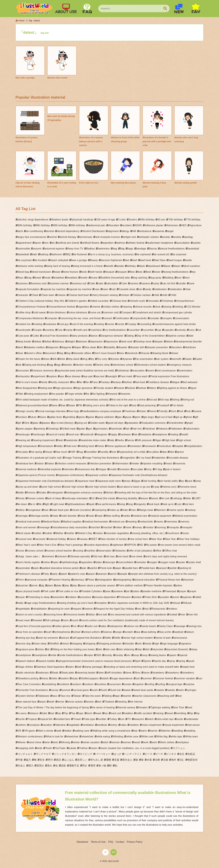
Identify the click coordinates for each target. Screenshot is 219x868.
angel (170, 231)
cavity (148, 289)
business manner (59, 283)
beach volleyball (59, 260)
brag (29, 278)
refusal (176, 603)
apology (189, 237)
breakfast (59, 278)
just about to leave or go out (134, 487)
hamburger (24, 434)
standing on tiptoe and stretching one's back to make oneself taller (142, 667)
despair (159, 342)
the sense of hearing (103, 707)
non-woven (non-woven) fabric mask (180, 545)
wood (137, 742)
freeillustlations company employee (102, 411)
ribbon (91, 615)
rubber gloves (62, 626)
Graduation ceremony (154, 423)
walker (68, 731)
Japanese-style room (109, 481)
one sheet (137, 556)
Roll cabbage (52, 620)
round (75, 620)
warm (144, 731)
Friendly (163, 411)
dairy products (80, 336)
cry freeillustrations (115, 330)
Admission (172, 225)
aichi (20, 231)
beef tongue (175, 260)
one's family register (29, 562)
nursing (79, 551)
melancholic (146, 522)
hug (81, 452)
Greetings (53, 429)
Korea (21, 498)
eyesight (112, 376)
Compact (127, 312)
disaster (123, 347)
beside (120, 266)
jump (198, 481)
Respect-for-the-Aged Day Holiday (115, 609)
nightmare (118, 545)
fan (74, 382)
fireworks (125, 394)
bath (35, 254)
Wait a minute (46, 731)
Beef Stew (160, 260)
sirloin (41, 649)
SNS (99, 655)
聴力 (31, 766)
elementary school (123, 365)
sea (138, 632)
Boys (21, 278)
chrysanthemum (185, 301)
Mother (59, 533)
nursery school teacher (59, 551)
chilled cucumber (99, 301)
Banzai (153, 249)
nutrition (91, 551)
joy (182, 481)
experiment (39, 376)
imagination (129, 458)
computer (52, 318)
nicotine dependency (98, 545)
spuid (191, 661)
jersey (127, 481)
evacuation (138, 371)
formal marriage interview (52, 411)
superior (139, 684)
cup (159, 330)
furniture (22, 417)
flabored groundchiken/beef (33, 405)
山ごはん (69, 760)
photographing (123, 580)
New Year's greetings (71, 545)
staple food (188, 667)
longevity (141, 504)
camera (134, 283)
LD (93, 498)
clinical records (143, 307)
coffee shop (24, 312)
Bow (132, 272)
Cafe (92, 283)
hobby (59, 446)
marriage (23, 516)
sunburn (77, 684)
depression (96, 342)
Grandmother (176, 423)
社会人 (21, 766)
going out (82, 423)
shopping (77, 644)
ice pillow (154, 452)
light (47, 504)
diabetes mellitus (35, 347)
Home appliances (117, 446)
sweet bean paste (143, 690)
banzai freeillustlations (172, 249)
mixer (128, 527)
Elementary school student (151, 365)
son (128, 655)
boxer (157, 272)
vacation (47, 725)
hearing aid (24, 440)
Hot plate (23, 452)
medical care (140, 516)
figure (193, 388)
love (46, 510)
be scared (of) (162, 254)
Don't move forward (105, 353)
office (158, 551)
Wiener (22, 742)
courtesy (50, 330)
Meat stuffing (113, 516)
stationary (43, 673)
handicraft (88, 434)
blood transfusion (41, 272)
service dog (24, 644)
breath (84, 278)
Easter (188, 359)
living (122, 504)
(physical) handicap (82, 220)
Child (173, 295)
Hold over (71, 446)
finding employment (37, 394)
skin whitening (126, 649)
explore (53, 376)
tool (52, 713)
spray (172, 661)
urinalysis (34, 725)
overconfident (126, 562)
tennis (61, 702)
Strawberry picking (28, 678)
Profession (125, 597)
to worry (22, 713)
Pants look (106, 568)
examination (186, 371)
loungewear (34, 510)
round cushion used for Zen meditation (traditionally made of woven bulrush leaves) (128, 620)
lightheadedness (76, 504)
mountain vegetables (117, 533)
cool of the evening (82, 324)
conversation (182, 318)
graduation (133, 423)
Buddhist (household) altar (115, 278)
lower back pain (60, 510)
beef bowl (146, 260)
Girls (27, 423)
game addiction (106, 417)
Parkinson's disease (29, 574)
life (40, 504)
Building (169, 278)
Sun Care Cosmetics (29, 684)
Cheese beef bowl (79, 295)
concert (108, 318)
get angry (149, 417)
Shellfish (54, 644)
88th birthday (43, 225)
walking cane (82, 731)
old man (110, 556)
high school (185, 440)
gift (197, 417)
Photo (91, 580)
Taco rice (65, 696)
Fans (95, 382)
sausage (181, 626)
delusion (83, 342)
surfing (151, 684)
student (65, 678)
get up (179, 417)
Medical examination (186, 516)
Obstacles (120, 551)
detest (169, 342)
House (49, 452)
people (123, 574)
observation (105, 551)
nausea (83, 539)
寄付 (50, 760)
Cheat (35, 295)
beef (135, 260)
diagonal (66, 347)
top (59, 713)
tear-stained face (27, 702)
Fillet (20, 394)
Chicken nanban (142, 295)
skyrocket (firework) (177, 649)
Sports (147, 661)
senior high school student (138, 638)
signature (186, 644)
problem (72, 597)
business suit (79, 283)
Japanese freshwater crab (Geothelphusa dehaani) (139, 475)
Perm (21, 580)
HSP (73, 452)
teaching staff (167, 696)
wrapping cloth (26, 748)
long (130, 504)
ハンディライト (133, 754)
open (56, 562)
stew (101, 673)
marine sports (176, 510)
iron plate (138, 469)
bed (127, 260)
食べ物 (102, 766)
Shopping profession (110, 644)
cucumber (134, 330)
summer (147, 678)
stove (146, 673)
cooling (100, 324)
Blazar (167, 266)
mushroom (173, 533)
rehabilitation (40, 609)
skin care (110, 649)
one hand (123, 556)
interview (69, 469)
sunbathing (50, 684)
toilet (44, 713)
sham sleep (40, 644)
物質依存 (193, 760)
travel (170, 713)
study (75, 678)
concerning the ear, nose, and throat (81, 318)
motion (99, 533)
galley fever (56, 417)
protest (137, 597)
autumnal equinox (55, 249)
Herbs (121, 440)
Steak (55, 673)
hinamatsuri (46, 446)
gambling (70, 417)
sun (200, 678)
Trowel (77, 719)
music (186, 533)
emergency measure (180, 365)
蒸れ (50, 766)
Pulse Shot (150, 597)
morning (161, 527)
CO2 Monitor (193, 307)
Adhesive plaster (154, 225)
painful (93, 568)
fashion (128, 382)
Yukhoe (83, 748)
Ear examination (144, 359)
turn (122, 719)
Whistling (118, 737)
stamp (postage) (94, 667)
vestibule (102, 725)
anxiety (166, 237)
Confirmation (122, 318)
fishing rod (188, 400)
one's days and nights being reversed (166, 556)
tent (99, 702)
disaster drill (137, 347)
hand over (74, 434)
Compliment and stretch (148, 312)
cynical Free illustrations (55, 336)
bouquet (110, 272)
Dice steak (90, 347)
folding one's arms (95, 405)
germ (137, 417)
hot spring (36, 452)
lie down (22, 504)
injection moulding (152, 464)
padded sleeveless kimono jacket (60, 568)
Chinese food (119, 301)
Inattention (160, 458)
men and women (27, 527)
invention (125, 469)
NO (141, 545)
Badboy (91, 249)
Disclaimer (82, 842)
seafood (179, 632)
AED (184, 225)
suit (138, 678)
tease (43, 702)
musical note (25, 539)
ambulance (145, 231)
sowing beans (158, 655)
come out (95, 312)
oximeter (141, 562)
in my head (144, 458)
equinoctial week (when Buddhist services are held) (85, 371)
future (33, 417)
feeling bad (46, 388)
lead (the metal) (106, 498)
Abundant (114, 225)
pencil (113, 574)
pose (108, 591)
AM (134, 231)
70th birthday (176, 220)
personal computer (37, 580)
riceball (173, 615)
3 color (122, 220)
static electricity (26, 673)
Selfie (108, 638)
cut (199, 330)
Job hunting (150, 481)
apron (38, 243)
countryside (24, 330)
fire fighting (98, 394)
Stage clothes (25, 667)
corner (111, 324)
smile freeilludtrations (71, 655)
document (50, 353)
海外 (174, 760)
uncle (180, 719)
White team (192, 737)
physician (189, 580)
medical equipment (161, 516)
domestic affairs (82, 353)
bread (38, 278)
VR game (30, 731)
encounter (23, 371)
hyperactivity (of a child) (132, 452)
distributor (190, 347)
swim (181, 690)
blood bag (23, 272)
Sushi (104, 690)
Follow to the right (118, 405)
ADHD (138, 225)
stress (45, 678)
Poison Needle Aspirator (159, 585)
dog (61, 353)
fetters (152, 388)
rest (139, 609)
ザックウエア (43, 754)
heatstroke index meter (93, 440)
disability (111, 347)
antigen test (129, 237)
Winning (65, 742)
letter (188, 498)
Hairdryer (150, 429)
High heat (170, 440)
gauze (128, 417)
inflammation (121, 464)
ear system (162, 359)
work (146, 742)
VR (19, 731)
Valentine (60, 725)
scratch (129, 632)
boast (57, 272)
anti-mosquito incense (108, 237)
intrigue (102, 469)
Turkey (113, 719)
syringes (192, 690)
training (159, 713)
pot (128, 591)
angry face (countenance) (32, 237)
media (126, 516)
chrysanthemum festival (62, 307)
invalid (113, 469)
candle (182, 283)
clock (158, 307)
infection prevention (100, 464)
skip (139, 649)
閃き (85, 766)
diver (20, 353)
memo (159, 522)
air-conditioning (35, 231)
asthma (121, 243)
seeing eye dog (26, 638)
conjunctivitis (139, 318)
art (53, 243)
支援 (117, 760)
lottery (21, 510)
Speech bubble (46, 661)
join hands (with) (169, 481)
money (138, 527)
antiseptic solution (149, 237)
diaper (78, 347)
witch (106, 742)
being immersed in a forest (88, 266)
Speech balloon (26, 661)
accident (127, 225)
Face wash (141, 376)
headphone (161, 434)
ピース (149, 754)
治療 (157, 760)
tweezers (139, 719)
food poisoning (147, 405)
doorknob (132, 353)
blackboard (154, 266)
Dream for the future (29, 359)
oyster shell (194, 562)
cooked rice (24, 324)
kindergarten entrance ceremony (84, 493)
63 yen (161, 220)
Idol (172, 452)
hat (136, 434)
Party (46, 574)
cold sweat (40, 312)
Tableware (43, 696)
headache (146, 434)
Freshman (130, 411)
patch (64, 574)
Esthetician (123, 371)
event (151, 371)
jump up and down (28, 487)
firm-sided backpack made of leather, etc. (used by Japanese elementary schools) (63, 400)
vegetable (74, 725)
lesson (155, 498)
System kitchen (26, 696)
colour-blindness (78, 312)
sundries (101, 684)
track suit (116, 713)
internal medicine (27, 469)
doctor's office (34, 353)
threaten (143, 707)
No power (151, 545)
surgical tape (175, 684)
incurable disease (178, 458)
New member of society (113, 539)
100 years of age (106, 220)
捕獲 (109, 760)
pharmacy (79, 580)
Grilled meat (69, 429)
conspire (167, 318)
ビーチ (159, 754)
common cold (111, 312)
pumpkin (164, 597)
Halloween (176, 429)
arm (46, 243)
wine (47, 742)
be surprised (179, 254)
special (183, 655)
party (55, 574)
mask (55, 516)
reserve (88, 609)
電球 (93, 766)
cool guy (64, 324)
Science (107, 632)
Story (137, 673)
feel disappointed (27, 388)
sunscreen (115, 684)
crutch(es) (96, 330)
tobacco (34, 713)
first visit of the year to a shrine (129, 400)
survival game (81, 690)
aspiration (108, 243)
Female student (104, 388)
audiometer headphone (160, 243)
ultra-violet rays (165, 719)
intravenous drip (86, 469)
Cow (60, 330)
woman (116, 742)
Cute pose (23, 336)
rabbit (198, 597)
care (97, 289)
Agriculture (196, 225)
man (133, 510)
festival (120, 388)
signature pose (26, 649)
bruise (94, 278)
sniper (90, 655)
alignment (113, 231)
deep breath (24, 342)
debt (191, 336)
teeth (52, 702)
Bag (122, 249)
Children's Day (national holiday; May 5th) (41, 301)
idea (164, 452)
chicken (125, 295)
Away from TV (75, 249)
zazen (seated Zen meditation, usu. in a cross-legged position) (135, 748)
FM (80, 405)
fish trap (164, 400)
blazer (177, 266)
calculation (112, 283)
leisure (144, 498)
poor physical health (29, 591)
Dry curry (102, 359)
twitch (150, 719)
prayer (183, 591)
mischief (95, 527)
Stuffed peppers (90, 678)
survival (66, 690)
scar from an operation (30, 632)
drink (62, 359)
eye (62, 376)
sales (103, 626)
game (81, 417)
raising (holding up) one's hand (76, 603)
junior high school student (101, 487)
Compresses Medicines (31, 318)
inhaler (135, 464)
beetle (188, 260)
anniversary (86, 237)
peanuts (102, 574)
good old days (116, 423)
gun (90, 429)
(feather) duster (60, 220)
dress (46, 359)
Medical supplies (72, 522)
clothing (179, 307)
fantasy (117, 382)
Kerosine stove (188, 487)
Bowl (148, 272)
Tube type (89, 719)
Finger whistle (75, 394)
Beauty (94, 260)
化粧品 (191, 754)
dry (92, 359)
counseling (145, 324)
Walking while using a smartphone (111, 731)
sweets (160, 690)
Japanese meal (86, 481)
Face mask (126, 376)
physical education (145, 580)
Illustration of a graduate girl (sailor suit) (40, 458)
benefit (109, 266)
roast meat (24, 620)
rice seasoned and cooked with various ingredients (138, 615)
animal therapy (68, 237)
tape (117, 696)
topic (81, 713)
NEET (94, 539)
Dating (130, 336)
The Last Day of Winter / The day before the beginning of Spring (53, 707)
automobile (24, 249)
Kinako (42, 493)
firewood (112, 394)
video (123, 725)
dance (94, 336)
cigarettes (83, 307)
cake (101, 283)
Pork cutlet (49, 591)
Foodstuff (164, 405)
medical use (118, 522)
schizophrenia (62, 632)
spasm (173, 655)
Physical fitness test (169, 580)
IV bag (158, 469)
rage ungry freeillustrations (41, 603)
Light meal (58, 504)
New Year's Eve (48, 545)
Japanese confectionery (71, 475)
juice (190, 481)
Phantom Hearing (61, 580)
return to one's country (30, 615)
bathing (44, 254)
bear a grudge (79, 260)
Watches (166, 731)
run (75, 626)
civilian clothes (111, 307)
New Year (157, 539)
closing (167, 307)
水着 (149, 760)
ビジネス (171, 754)
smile (53, 655)
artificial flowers (91, 243)
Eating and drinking (35, 365)
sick (139, 644)
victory (114, 725)
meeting (132, 522)
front (173, 411)
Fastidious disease (158, 382)
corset (121, 324)
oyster (182, 562)
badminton (104, 249)
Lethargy (177, 498)
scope (118, 632)
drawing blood (160, 353)
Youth (49, 748)
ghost (189, 417)
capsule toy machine (54, 289)
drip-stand (74, 359)
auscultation (183, 243)
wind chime (35, 742)
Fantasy (105, 382)
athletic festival (136, 243)
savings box (195, 626)
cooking (38, 324)
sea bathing (150, 632)
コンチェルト (25, 754)
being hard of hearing (58, 266)
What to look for (55, 737)
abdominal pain (97, 225)
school (77, 632)
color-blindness (57, 312)
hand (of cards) (57, 434)
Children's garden (77, 301)
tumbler (102, 719)
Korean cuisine (36, 498)
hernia (130, 440)
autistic (197, 243)
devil (20, 347)
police (179, 585)
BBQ (68, 254)
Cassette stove (127, 289)
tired (190, 707)
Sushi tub (115, 690)
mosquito (174, 527)
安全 (42, 760)
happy (114, 434)
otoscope (110, 562)
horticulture (165, 446)
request (77, 609)
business (23, 283)
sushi (95, 690)
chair (188, 289)
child (156, 295)
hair (127, 429)
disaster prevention (157, 347)
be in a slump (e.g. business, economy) (112, 254)
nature (73, 539)
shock (65, 644)
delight (71, 342)
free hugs (74, 411)
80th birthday (25, 225)
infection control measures (72, 464)
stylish (105, 678)
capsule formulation (29, 289)
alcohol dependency (68, 231)
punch (176, 597)
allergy (125, 231)
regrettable (24, 609)
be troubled (41, 260)
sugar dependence (122, 678)
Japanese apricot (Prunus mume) (36, 475)
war (136, 731)
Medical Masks (51, 522)
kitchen (110, 493)
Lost (179, 504)
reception (102, 603)
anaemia (159, 231)
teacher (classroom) (145, 696)
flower (72, 405)
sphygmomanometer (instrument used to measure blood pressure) (95, 661)
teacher (127, 696)
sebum (190, 632)
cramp (69, 330)
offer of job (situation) (141, 551)
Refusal (187, 603)
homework (150, 446)
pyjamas (187, 597)
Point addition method (130, 585)
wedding (178, 731)
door (121, 353)
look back (154, 504)
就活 (58, 760)
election (68, 365)
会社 (182, 754)
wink (55, 742)
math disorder (69, 516)
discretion (177, 347)
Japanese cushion (98, 475)
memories (172, 522)
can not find (169, 283)
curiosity (181, 330)
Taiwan (77, 696)
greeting (40, 429)
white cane (132, 737)
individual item (26, 464)
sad (82, 626)
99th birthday (78, 225)
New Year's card (27, 545)
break (47, 278)
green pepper (25, 429)
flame (54, 405)
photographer (105, 580)
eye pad (88, 376)
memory (185, 522)
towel (98, 713)
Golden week (97, 423)
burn (179, 278)
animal (53, 237)
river (183, 615)
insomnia (180, 464)
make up (114, 510)
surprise (190, 684)
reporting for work (60, 609)
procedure (85, 597)
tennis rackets (75, 702)
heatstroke (72, 440)
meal (82, 516)
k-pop (156, 487)
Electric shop (102, 365)
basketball (193, 249)
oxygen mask (168, 562)
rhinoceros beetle (75, 615)
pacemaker (24, 568)
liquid (91, 504)
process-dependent (105, 597)
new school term (139, 539)
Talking (108, 696)
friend (152, 411)
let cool (165, 498)
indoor (40, 464)
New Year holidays (189, 539)
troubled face (63, 719)
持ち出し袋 (97, 760)
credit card (81, 330)
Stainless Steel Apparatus (50, 667)
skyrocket (158, 649)
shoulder (129, 644)
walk (59, 731)
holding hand (87, 446)
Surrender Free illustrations (33, 690)
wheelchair (72, 737)
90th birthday (60, 225)
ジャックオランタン (65, 754)
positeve (118, 591)
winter (76, 742)
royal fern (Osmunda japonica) (35, 626)
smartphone (24, 655)
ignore (180, 452)
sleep (194, 649)
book (84, 272)
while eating (103, 737)
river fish (193, 615)
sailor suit (92, 626)
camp (156, 283)
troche (21, 719)
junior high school (51, 487)
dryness (115, 359)
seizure (65, 638)
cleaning (127, 307)
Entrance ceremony (43, 371)
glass (35, 423)
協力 (28, 760)
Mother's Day (85, 533)
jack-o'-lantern (173, 469)
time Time (179, 707)
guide (82, 429)
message (44, 527)
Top (66, 713)
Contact (120, 842)
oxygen (153, 562)
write (40, 748)
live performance (107, 504)
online (46, 562)
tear (180, 696)
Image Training (73, 458)
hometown (135, 446)
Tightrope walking (160, 707)
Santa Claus (166, 626)
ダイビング (86, 754)
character (23, 295)
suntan (128, 684)
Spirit (138, 661)
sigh (157, 644)
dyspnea (127, 359)
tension (90, 702)
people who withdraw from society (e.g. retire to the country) (163, 574)
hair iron (137, 429)
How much (61, 452)
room (66, 620)
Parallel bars (148, 568)
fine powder (58, 394)
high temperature (27, 446)
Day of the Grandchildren (151, 336)
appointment (25, 243)
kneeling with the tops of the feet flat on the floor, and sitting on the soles (157, 493)
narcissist (40, 539)
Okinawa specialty (80, 556)
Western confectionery (30, 737)
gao (119, 417)
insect (169, 464)
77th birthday (193, 220)
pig (43, 585)
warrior (154, 731)
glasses (46, 423)
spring (182, 661)
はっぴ (117, 754)
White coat (147, 737)
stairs (71, 667)
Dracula (145, 353)
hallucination (192, 429)
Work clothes (167, 742)
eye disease (74, 376)
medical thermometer (96, 522)
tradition (128, 713)
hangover (102, 434)
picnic (35, 585)
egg (51, 365)
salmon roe (132, 626)
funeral (197, 411)
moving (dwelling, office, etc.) (148, 533)
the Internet (136, 702)
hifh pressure (144, 440)
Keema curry (169, 487)
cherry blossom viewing (105, 295)
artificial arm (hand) (68, 243)
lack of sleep (54, 498)
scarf (49, 632)
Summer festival (164, 678)
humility (104, 452)
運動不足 (74, 766)
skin (100, 649)
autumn (37, 249)
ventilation (88, 725)
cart (113, 289)
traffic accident (144, 713)
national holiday (57, 539)
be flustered (80, 254)
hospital (179, 446)
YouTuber (60, 748)
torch (89, 713)
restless (173, 609)
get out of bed (165, 417)
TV (129, 719)
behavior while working (30, 266)
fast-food (140, 382)
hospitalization (194, 446)
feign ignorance (64, 388)
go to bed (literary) (63, 423)
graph (190, 423)
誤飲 (63, 766)
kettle (21, 493)
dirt (101, 347)
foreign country (26, 411)
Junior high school (74, 487)
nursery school (35, 551)
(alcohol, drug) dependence (33, 220)
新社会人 (127, 760)
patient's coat (77, 574)
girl (19, 423)
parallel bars (131, 568)
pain (84, 568)
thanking (122, 702)
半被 (20, 760)
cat (140, 289)
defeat (38, 342)
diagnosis (53, 347)
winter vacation (91, 742)
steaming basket (86, 673)
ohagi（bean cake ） (29, 556)
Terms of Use (98, 842)
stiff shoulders (114, 673)
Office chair (171, 551)
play (67, 585)
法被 (166, 760)
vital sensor (194, 725)
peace (91, 574)
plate (59, 585)
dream (175, 353)
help (112, 440)
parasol (162, 568)
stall (79, 667)
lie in (33, 504)
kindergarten (56, 493)
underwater (192, 719)
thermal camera (126, 707)
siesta (148, 644)
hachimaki (117, 429)
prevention (59, 597)
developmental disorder (189, 342)
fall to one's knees (28, 382)
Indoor (50, 464)
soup (136, 655)
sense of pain (163, 638)
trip (191, 713)
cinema (96, 307)
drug (85, 359)
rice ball (103, 615)
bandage (141, 249)
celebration (161, 289)
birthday (131, 266)
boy (194, 272)
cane (192, 283)
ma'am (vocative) (82, 510)
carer (105, 289)
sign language (170, 644)
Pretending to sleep (39, 597)
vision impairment (152, 725)
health (185, 434)
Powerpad (170, 591)
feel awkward (190, 382)
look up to (168, 504)
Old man (98, 556)
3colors (133, 220)
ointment (49, 556)
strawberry (158, 673)
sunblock (64, 684)
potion (136, 591)
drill (54, 359)
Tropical (32, 719)
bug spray (156, 278)
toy (106, 713)
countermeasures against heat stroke (175, 324)
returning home (54, 615)
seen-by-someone (48, 638)
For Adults (178, 405)
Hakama (163, 429)
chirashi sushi (137, 301)
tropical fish (46, 719)
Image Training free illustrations (102, 458)
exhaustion (24, 376)
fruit (181, 411)
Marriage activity (40, 516)
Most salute (24, 533)
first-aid (153, 400)
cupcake (169, 330)
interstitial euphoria (50, 469)
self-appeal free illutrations (87, 638)
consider (154, 318)
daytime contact (177, 336)
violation (134, 725)
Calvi (124, 283)
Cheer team (48, 295)
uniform (22, 725)
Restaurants (158, 609)
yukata (72, 748)
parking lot (185, 568)
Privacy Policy (135, 842)
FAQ (111, 842)
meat (100, 516)
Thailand (109, 702)
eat (19, 365)
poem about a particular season (97, 585)
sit (48, 649)
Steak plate (68, 673)
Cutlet (36, 336)
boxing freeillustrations (176, 272)
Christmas (167, 301)
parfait (173, 568)
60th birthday (147, 220)
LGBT (197, 498)
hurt (114, 452)
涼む (182, 760)
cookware (51, 324)
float (63, 405)
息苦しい (82, 760)
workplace (183, 742)
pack (36, 568)
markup (191, 510)
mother (38, 533)
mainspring (100, 510)
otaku (99, 562)
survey (55, 690)
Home (100, 446)
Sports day (160, 661)
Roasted (37, 620)
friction (142, 411)
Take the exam (93, 696)
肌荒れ (40, 766)
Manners (161, 510)
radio (21, 603)
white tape (176, 737)
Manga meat (146, 510)
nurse (21, 551)
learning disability (128, 498)
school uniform (92, 632)
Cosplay (132, 324)
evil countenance (166, 371)
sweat (127, 690)
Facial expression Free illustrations (170, 376)
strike (54, 678)
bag (115, 249)
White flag (162, 737)
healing (174, 434)
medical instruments (29, 522)
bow (140, 272)
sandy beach (149, 626)
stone (128, 673)
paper (118, 568)
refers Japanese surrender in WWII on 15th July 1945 (139, 603)
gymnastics (102, 429)
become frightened (111, 260)
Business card (39, 283)
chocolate (153, 301)
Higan (158, 440)
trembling (181, 713)
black (142, 266)
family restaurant (60, 382)
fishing (176, 400)
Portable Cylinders (92, 591)
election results (84, 365)
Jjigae (137, 481)
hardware (125, 434)
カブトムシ (179, 748)
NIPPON (131, 545)
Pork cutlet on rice (68, 591)
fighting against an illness (173, 388)
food (134, 405)
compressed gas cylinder (178, 312)
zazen (94, 748)
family (44, 382)
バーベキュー (103, 754)
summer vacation (185, 678)
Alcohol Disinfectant (94, 231)
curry (192, 330)
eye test (100, 376)
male (125, 510)
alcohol (50, 231)
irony (149, 469)
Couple (38, 330)
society (108, 655)
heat (60, 440)
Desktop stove (143, 342)
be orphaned (144, 254)
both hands (96, 272)
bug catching (140, 278)
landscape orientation (76, 498)
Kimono (31, 493)
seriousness (180, 638)
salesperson (116, 626)
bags (130, 249)
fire (87, 394)
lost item (189, 504)
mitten (119, 527)
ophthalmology (70, 562)
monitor (149, 527)
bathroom (57, 254)
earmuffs (177, 359)
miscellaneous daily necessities (70, 527)
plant (50, 585)
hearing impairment (44, 440)
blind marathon (192, 266)
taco (55, 696)
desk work (127, 342)
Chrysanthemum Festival (32, 307)
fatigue (176, 382)
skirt (147, 649)
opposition (87, 562)
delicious (59, 342)
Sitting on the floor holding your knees (74, 649)
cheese (61, 295)
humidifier (91, 452)
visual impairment (174, 725)
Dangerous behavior (112, 336)
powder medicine (152, 591)
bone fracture (71, 272)
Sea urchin (165, 632)
